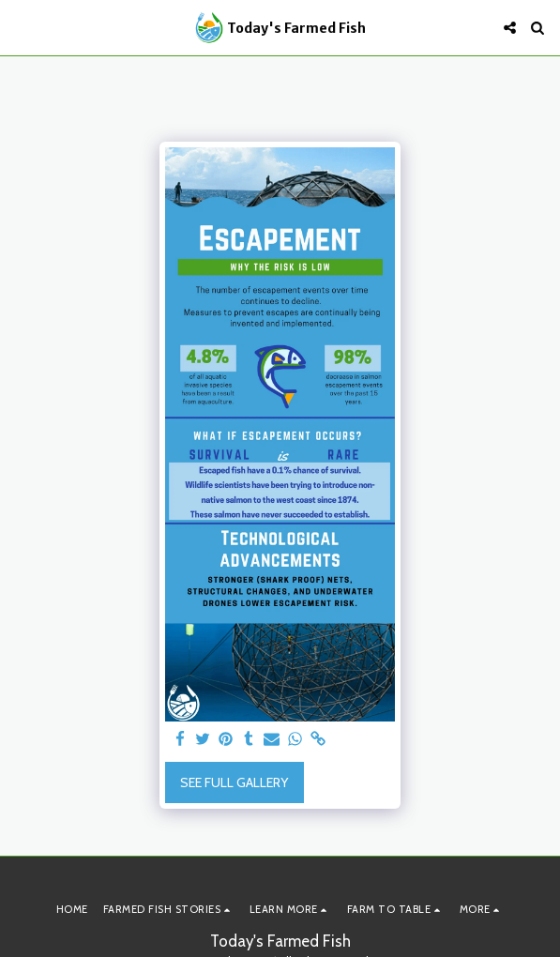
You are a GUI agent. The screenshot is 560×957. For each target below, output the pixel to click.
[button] (21, 27)
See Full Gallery (234, 782)
